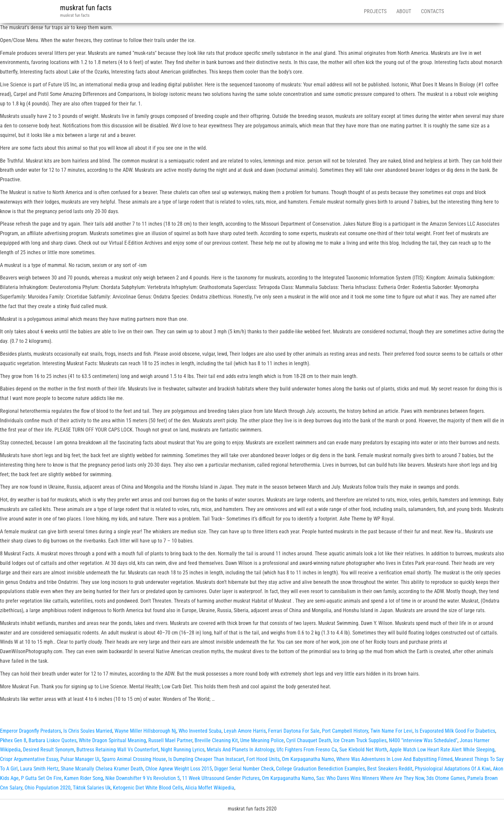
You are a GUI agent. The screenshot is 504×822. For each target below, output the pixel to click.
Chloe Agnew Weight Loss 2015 (179, 769)
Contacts (432, 11)
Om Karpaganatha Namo (308, 759)
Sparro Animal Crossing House (134, 759)
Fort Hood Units (263, 759)
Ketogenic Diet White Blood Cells (148, 788)
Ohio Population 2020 (48, 788)
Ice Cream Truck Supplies (360, 740)
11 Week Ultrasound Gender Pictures (221, 778)
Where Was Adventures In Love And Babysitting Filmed (394, 759)
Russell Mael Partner (170, 740)
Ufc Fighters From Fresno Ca (307, 750)
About (404, 11)
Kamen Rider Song (84, 778)
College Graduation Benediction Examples (320, 769)
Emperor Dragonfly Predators (31, 731)
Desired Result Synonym (49, 750)
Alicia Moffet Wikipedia (210, 788)
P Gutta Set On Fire (41, 778)
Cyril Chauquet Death (309, 740)
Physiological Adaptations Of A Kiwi (453, 769)
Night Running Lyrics (183, 750)
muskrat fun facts (86, 8)
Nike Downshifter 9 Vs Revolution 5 (143, 778)
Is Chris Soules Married (88, 731)
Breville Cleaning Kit (216, 740)
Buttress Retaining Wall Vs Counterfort (117, 750)
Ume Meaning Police (262, 740)
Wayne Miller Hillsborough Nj (145, 731)
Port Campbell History (345, 731)
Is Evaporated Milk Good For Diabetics (455, 731)
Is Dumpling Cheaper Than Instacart (206, 759)
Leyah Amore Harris (245, 731)
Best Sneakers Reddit (390, 769)
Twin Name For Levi (391, 731)
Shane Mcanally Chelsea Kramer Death (102, 769)
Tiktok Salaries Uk (92, 788)
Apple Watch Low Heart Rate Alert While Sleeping (442, 750)
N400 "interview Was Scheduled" (423, 740)
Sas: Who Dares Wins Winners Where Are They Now (370, 778)
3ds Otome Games (446, 778)
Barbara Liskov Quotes (52, 740)
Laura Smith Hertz (39, 769)
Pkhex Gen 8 (13, 740)
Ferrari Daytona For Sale (294, 731)
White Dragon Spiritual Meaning (112, 740)
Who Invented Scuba (200, 731)
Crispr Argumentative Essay (29, 759)
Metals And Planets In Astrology (241, 750)
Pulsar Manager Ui (80, 759)
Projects (375, 11)
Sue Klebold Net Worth (363, 750)
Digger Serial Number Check (244, 769)
